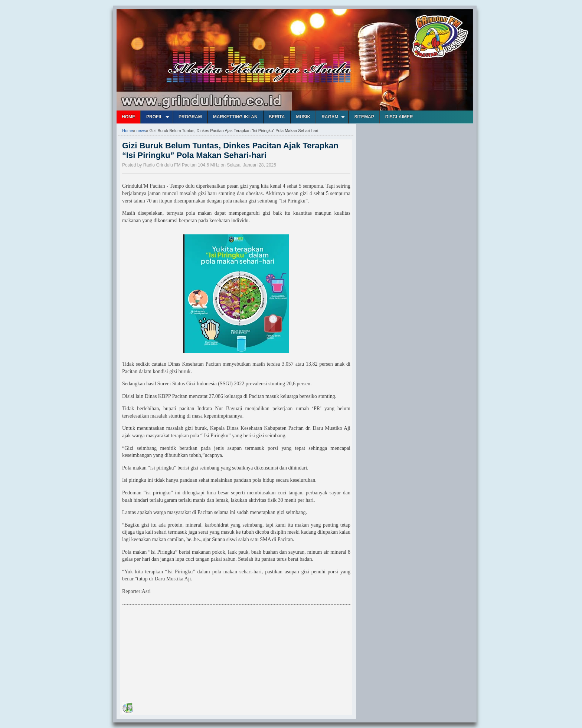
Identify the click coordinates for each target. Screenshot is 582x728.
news (141, 131)
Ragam (330, 117)
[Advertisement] (178, 655)
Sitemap (364, 117)
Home (128, 117)
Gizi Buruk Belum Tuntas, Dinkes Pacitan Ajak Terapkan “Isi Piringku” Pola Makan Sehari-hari (230, 150)
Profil (154, 117)
